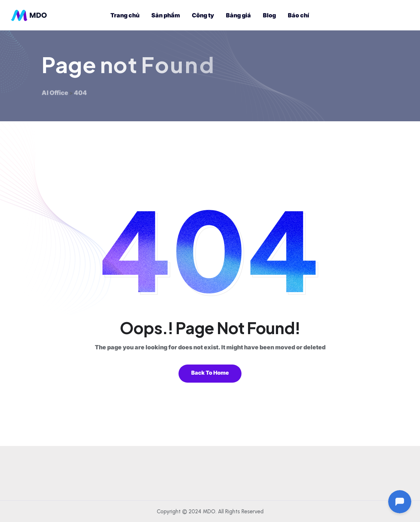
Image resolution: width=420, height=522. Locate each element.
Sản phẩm (166, 15)
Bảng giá (238, 15)
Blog (269, 15)
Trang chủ (125, 15)
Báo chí (299, 15)
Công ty (203, 15)
